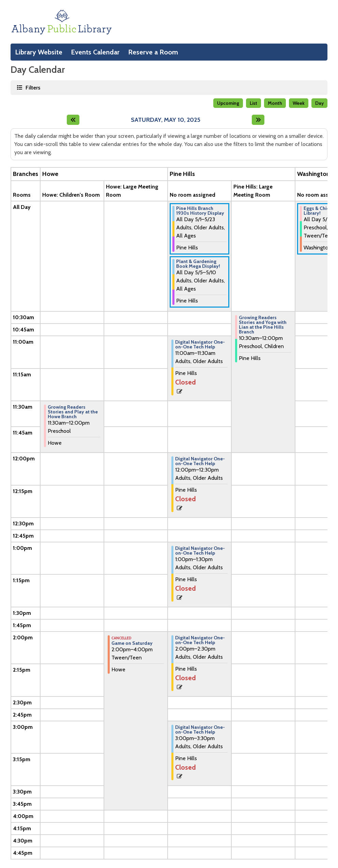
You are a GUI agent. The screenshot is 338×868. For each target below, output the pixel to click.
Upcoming (228, 103)
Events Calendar (95, 52)
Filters (32, 87)
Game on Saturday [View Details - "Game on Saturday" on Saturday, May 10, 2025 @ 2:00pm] (132, 643)
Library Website (39, 52)
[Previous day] (73, 120)
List (253, 103)
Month (275, 103)
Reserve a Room (153, 52)
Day (319, 103)
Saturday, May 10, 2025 (166, 120)
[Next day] (258, 120)
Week (299, 103)
